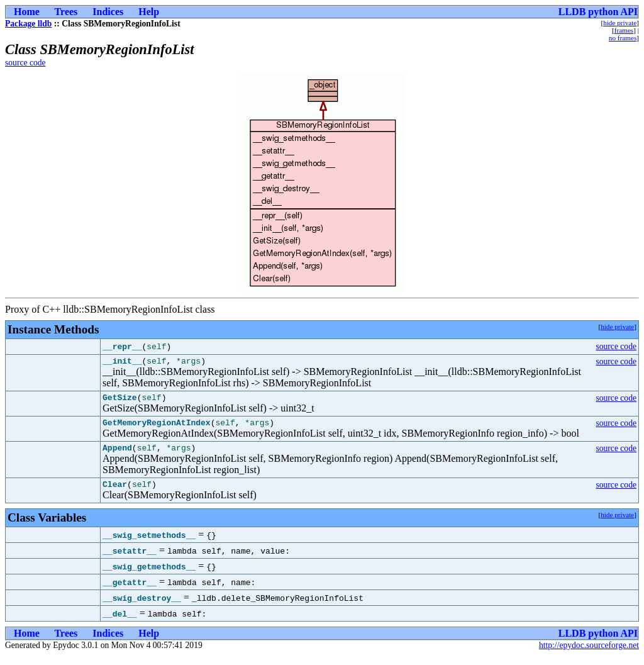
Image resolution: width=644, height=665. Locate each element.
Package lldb (28, 24)
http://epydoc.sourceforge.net (589, 655)
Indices (108, 12)
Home (27, 12)
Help (149, 12)
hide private (620, 23)
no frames (623, 38)
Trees (66, 12)
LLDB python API (598, 12)
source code (25, 63)
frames (624, 30)
